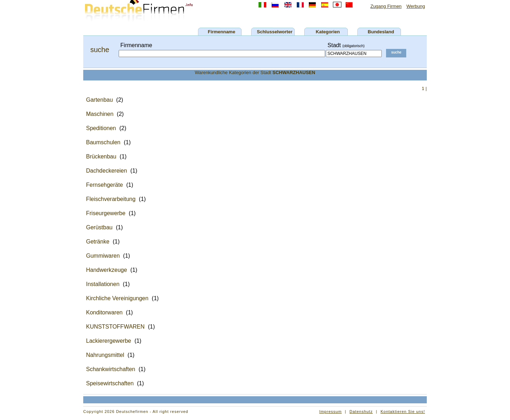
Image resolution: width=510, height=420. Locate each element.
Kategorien (328, 32)
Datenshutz (361, 411)
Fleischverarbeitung (111, 199)
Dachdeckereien (107, 171)
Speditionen (101, 128)
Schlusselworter (274, 32)
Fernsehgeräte (104, 185)
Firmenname (222, 32)
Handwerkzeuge (107, 270)
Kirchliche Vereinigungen (117, 298)
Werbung (416, 6)
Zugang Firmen (386, 6)
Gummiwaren (103, 256)
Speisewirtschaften (110, 383)
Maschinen (100, 114)
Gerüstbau (99, 227)
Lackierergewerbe (109, 341)
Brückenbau (101, 156)
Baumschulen (103, 142)
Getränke (98, 242)
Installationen (103, 284)
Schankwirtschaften (111, 369)
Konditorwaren (104, 312)
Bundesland (381, 32)
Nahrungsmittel (105, 355)
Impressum (330, 411)
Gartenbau (100, 100)
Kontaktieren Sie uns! (403, 411)
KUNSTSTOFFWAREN (115, 327)
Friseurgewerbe (106, 213)
